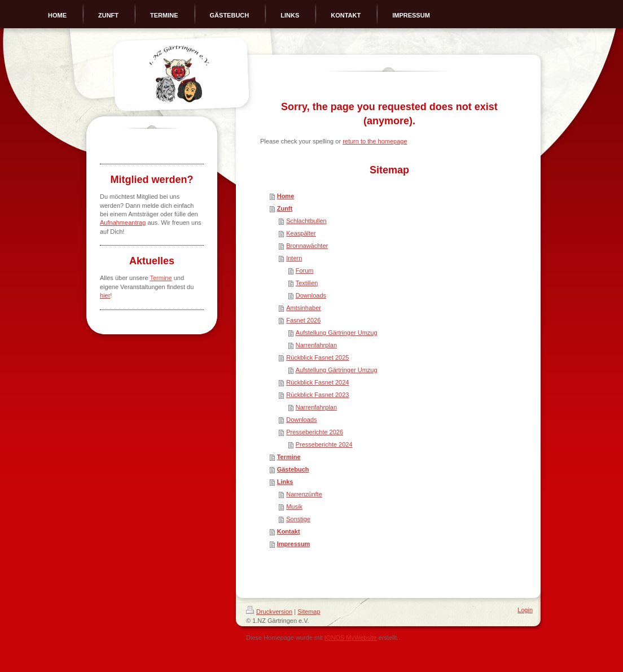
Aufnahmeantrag (123, 222)
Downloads (311, 295)
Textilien (307, 283)
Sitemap (309, 612)
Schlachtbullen (306, 221)
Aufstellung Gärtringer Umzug (337, 333)
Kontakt (289, 531)
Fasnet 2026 (303, 320)
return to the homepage (375, 141)
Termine (289, 457)
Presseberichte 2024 (324, 444)
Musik (294, 507)
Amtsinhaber (304, 308)
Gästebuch (293, 469)
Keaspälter (301, 233)
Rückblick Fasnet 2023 (317, 395)
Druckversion (269, 612)
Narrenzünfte (304, 494)
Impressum (294, 544)
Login (525, 610)
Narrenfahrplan (316, 345)
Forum (305, 270)
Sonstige (298, 519)
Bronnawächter (307, 246)
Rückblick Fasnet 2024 (317, 382)
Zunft (285, 208)
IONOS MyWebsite (351, 638)
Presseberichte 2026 (315, 432)
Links (285, 482)
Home (286, 196)
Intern (294, 258)
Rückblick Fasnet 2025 (317, 357)
